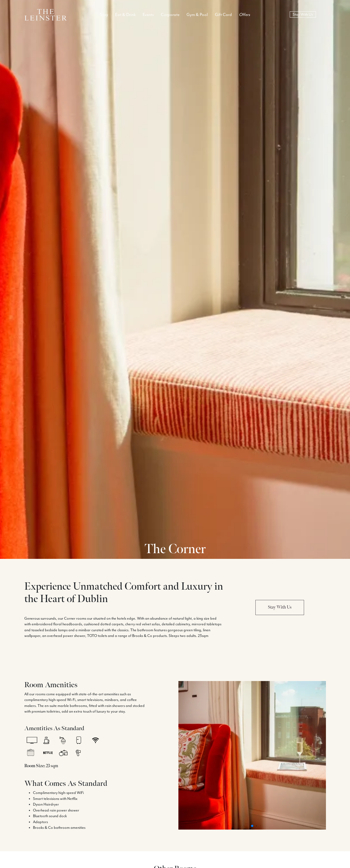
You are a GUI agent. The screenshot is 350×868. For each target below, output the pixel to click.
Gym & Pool (197, 15)
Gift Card (223, 15)
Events (148, 15)
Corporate (170, 15)
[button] (252, 826)
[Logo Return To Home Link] (46, 14)
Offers (244, 15)
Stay (104, 15)
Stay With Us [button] (280, 607)
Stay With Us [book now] (303, 14)
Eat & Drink (125, 15)
